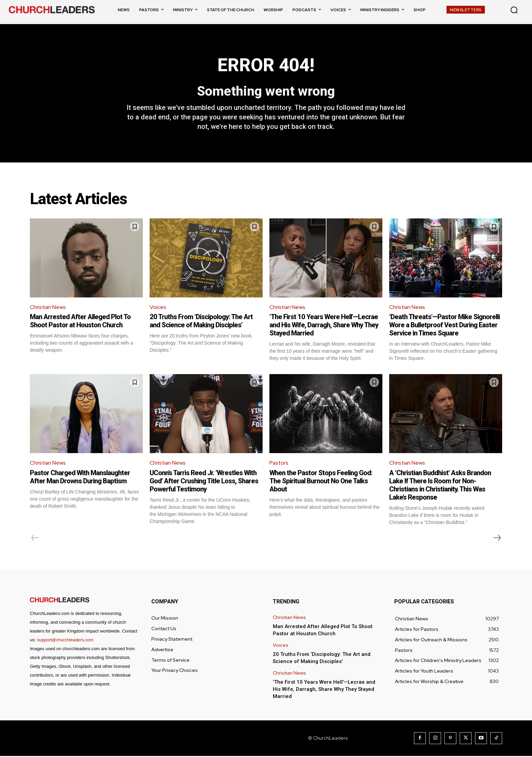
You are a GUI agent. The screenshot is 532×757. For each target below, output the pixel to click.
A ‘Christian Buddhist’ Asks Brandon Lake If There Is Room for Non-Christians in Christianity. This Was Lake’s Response (440, 486)
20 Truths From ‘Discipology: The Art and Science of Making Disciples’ (201, 322)
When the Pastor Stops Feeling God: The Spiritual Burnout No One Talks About (321, 482)
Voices (158, 308)
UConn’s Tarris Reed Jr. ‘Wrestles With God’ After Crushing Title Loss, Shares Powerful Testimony (204, 482)
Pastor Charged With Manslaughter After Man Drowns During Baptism (80, 478)
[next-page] (497, 539)
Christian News (48, 308)
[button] (514, 10)
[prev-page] (35, 539)
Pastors (279, 464)
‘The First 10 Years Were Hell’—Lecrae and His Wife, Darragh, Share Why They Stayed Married (324, 326)
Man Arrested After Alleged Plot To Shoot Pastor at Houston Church (80, 322)
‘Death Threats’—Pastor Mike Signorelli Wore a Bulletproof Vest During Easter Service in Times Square (444, 326)
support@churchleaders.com (65, 641)
